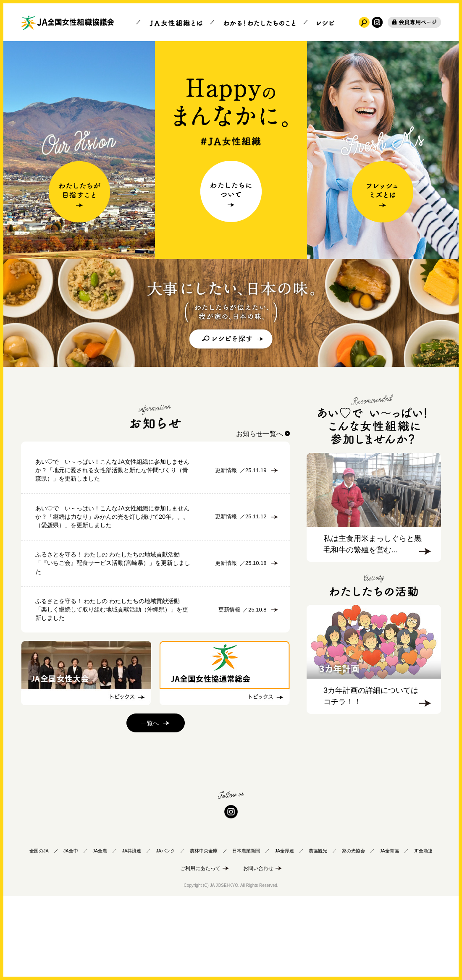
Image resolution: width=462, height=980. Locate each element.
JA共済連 (131, 932)
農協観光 (318, 932)
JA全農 (100, 932)
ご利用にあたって (200, 950)
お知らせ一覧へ (260, 434)
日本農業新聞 (246, 932)
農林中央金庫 (204, 932)
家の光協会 (353, 932)
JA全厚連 (284, 932)
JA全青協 (389, 932)
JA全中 (71, 932)
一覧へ (150, 805)
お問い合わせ (258, 950)
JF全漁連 (423, 932)
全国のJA (39, 932)
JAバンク (165, 932)
